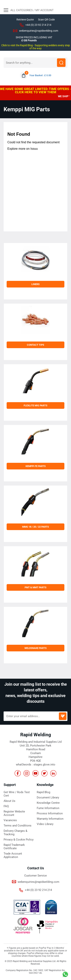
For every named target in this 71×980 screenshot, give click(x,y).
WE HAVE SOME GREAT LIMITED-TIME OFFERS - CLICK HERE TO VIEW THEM (35, 90)
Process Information (50, 813)
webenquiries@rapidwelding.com (39, 31)
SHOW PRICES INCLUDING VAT (34, 37)
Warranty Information (50, 819)
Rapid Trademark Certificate (14, 847)
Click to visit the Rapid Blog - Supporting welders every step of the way (36, 47)
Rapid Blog (43, 792)
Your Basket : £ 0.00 (40, 75)
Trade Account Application (13, 855)
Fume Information (48, 808)
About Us (9, 801)
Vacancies (10, 820)
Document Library (48, 797)
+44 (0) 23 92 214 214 (38, 25)
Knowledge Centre (48, 803)
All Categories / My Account (29, 11)
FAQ (6, 806)
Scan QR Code (46, 20)
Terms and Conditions (18, 826)
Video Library (45, 824)
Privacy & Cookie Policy (19, 840)
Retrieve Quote (25, 20)
